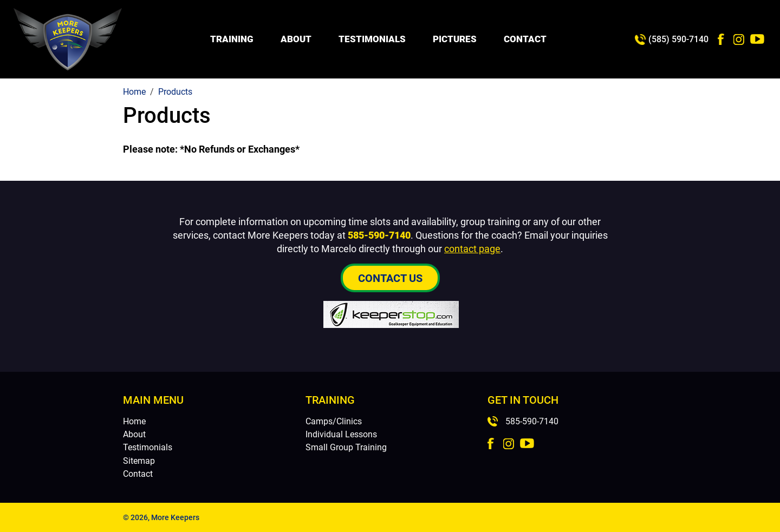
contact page (472, 249)
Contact (525, 39)
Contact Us (390, 278)
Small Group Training (346, 447)
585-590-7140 (379, 235)
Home (134, 421)
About (296, 39)
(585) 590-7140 (678, 39)
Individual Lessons (341, 434)
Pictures (455, 39)
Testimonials (372, 39)
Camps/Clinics (334, 421)
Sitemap (139, 461)
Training (232, 39)
